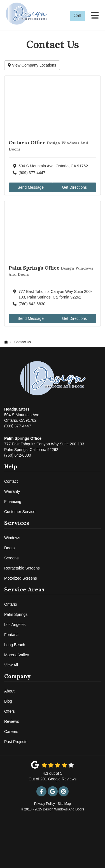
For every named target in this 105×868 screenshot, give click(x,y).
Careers (11, 732)
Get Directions (74, 187)
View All (11, 665)
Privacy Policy (45, 804)
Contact (11, 481)
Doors (9, 548)
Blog (8, 701)
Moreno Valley (17, 655)
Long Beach (15, 645)
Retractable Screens (22, 568)
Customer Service (20, 512)
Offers (10, 711)
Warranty (12, 491)
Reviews (12, 721)
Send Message (31, 187)
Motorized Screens (21, 578)
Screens (11, 558)
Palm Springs (16, 614)
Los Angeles (15, 625)
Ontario (11, 604)
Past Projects (16, 742)
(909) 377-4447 (22, 417)
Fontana (11, 635)
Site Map (64, 804)
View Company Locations (32, 65)
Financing (13, 502)
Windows (12, 538)
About (9, 691)
